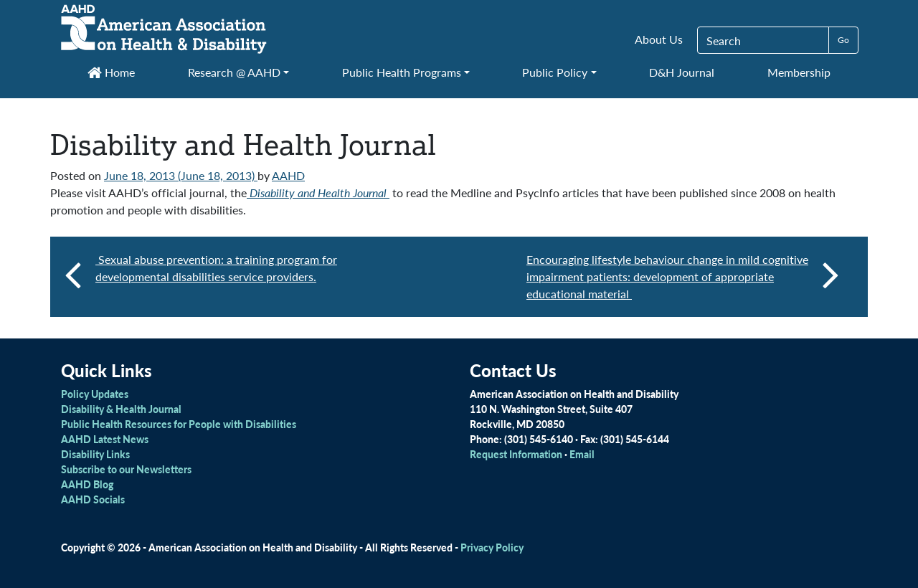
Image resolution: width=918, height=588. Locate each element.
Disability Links (95, 454)
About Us (659, 39)
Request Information (516, 454)
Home (111, 72)
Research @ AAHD (234, 72)
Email (582, 454)
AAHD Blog (87, 484)
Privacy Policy (492, 547)
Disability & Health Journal (121, 409)
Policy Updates (95, 394)
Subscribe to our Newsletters (126, 469)
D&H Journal (682, 72)
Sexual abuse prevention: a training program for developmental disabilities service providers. (216, 268)
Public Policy (555, 72)
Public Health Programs (402, 72)
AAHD (288, 175)
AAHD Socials (93, 499)
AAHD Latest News (105, 439)
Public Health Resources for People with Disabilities (179, 424)
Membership (799, 72)
